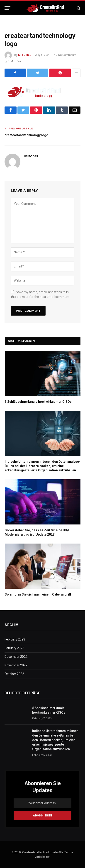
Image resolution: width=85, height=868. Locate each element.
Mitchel (25, 55)
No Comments (65, 55)
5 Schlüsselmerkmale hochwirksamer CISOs (38, 402)
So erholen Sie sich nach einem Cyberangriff (38, 594)
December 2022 (16, 657)
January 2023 (14, 648)
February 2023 (15, 639)
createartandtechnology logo (26, 135)
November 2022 (16, 665)
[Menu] (7, 8)
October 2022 (14, 674)
